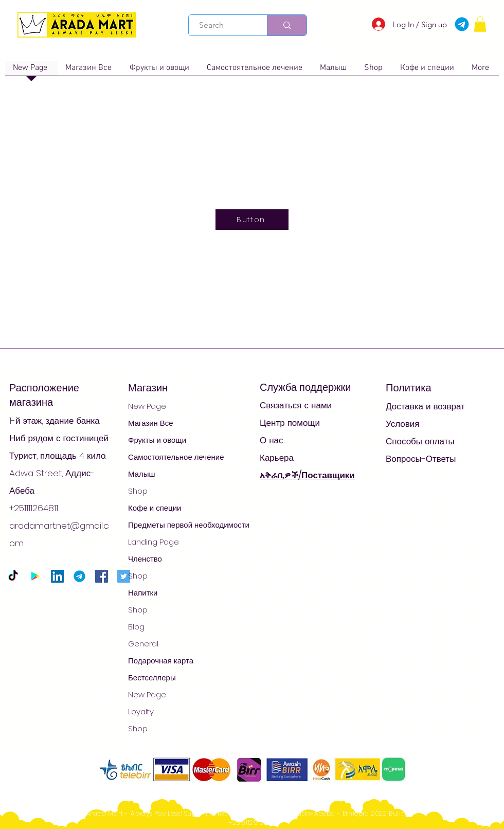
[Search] (222, 25)
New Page (147, 406)
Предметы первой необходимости (189, 525)
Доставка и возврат (425, 406)
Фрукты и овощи (157, 440)
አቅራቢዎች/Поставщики (307, 475)
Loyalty (141, 711)
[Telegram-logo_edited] (79, 576)
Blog (136, 627)
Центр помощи (290, 423)
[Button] (252, 220)
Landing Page (154, 542)
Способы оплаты (420, 441)
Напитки (143, 593)
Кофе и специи (155, 508)
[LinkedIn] (57, 576)
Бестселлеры (152, 678)
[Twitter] (124, 576)
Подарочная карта (161, 661)
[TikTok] (13, 576)
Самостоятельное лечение (176, 457)
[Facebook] (102, 576)
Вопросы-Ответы (421, 459)
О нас (272, 440)
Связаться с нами (296, 405)
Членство (145, 559)
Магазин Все (151, 423)
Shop (138, 491)
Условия (402, 424)
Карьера (277, 458)
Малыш (142, 474)
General (143, 644)
